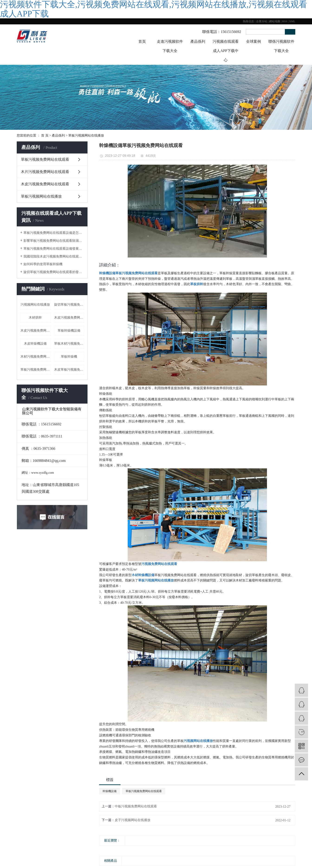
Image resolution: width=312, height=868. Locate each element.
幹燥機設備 (110, 791)
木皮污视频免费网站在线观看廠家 (36, 331)
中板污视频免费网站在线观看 (136, 806)
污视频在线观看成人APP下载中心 (226, 51)
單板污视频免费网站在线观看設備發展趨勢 (54, 249)
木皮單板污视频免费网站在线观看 (69, 370)
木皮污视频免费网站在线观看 (45, 184)
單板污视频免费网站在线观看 (45, 159)
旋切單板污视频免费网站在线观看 (69, 305)
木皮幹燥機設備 (35, 344)
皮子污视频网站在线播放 (133, 820)
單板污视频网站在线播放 (86, 135)
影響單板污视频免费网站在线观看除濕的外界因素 (54, 241)
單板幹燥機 (69, 357)
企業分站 (262, 21)
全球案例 (253, 41)
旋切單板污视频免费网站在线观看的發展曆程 (54, 272)
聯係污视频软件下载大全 (281, 46)
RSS (285, 21)
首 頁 (45, 135)
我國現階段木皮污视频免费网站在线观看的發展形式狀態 (54, 256)
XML (292, 21)
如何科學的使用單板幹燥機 (43, 264)
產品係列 (198, 41)
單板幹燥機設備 (69, 331)
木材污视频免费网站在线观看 (36, 357)
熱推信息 (248, 21)
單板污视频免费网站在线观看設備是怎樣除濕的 (54, 233)
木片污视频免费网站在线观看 (45, 172)
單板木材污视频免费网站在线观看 (69, 344)
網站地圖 (275, 21)
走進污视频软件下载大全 (170, 46)
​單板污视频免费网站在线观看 (36, 370)
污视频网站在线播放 (35, 305)
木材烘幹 (35, 318)
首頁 (142, 41)
